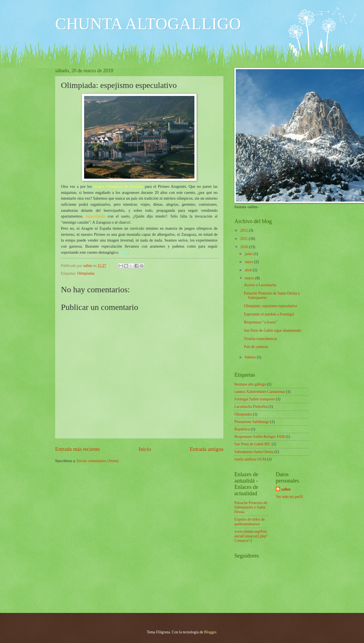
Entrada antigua (207, 449)
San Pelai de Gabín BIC (253, 444)
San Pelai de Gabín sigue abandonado (272, 330)
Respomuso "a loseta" (260, 322)
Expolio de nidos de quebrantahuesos (250, 522)
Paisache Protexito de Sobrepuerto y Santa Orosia (251, 507)
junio (249, 254)
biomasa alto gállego (250, 384)
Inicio (145, 449)
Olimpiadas (86, 273)
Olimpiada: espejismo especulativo (270, 306)
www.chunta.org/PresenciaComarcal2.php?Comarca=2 (251, 536)
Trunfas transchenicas (260, 339)
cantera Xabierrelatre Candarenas (260, 392)
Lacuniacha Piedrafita (251, 407)
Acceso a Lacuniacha (260, 285)
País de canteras (256, 347)
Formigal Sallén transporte (255, 399)
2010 (244, 247)
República (242, 429)
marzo (250, 278)
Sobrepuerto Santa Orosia (254, 452)
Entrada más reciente (77, 449)
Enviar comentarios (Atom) (98, 461)
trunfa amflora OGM (250, 459)
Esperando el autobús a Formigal (269, 314)
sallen (286, 489)
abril (249, 270)
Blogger (210, 632)
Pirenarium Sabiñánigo (252, 422)
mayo (250, 262)
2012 (244, 230)
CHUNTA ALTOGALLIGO (148, 24)
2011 (244, 239)
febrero (251, 357)
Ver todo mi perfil (289, 497)
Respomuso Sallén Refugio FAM (260, 437)
